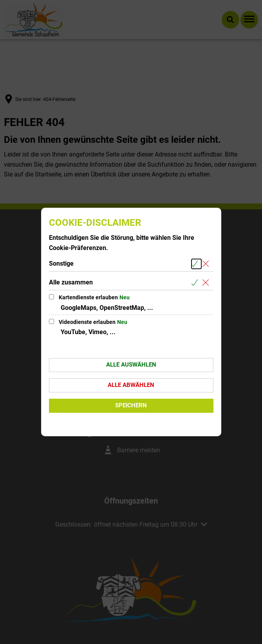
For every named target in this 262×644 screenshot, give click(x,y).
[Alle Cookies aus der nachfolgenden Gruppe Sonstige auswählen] (196, 264)
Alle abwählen (131, 385)
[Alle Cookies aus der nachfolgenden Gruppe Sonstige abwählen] (207, 264)
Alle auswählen (131, 365)
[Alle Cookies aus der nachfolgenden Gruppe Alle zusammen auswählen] (196, 283)
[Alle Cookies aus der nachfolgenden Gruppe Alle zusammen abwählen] (207, 283)
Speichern (131, 405)
